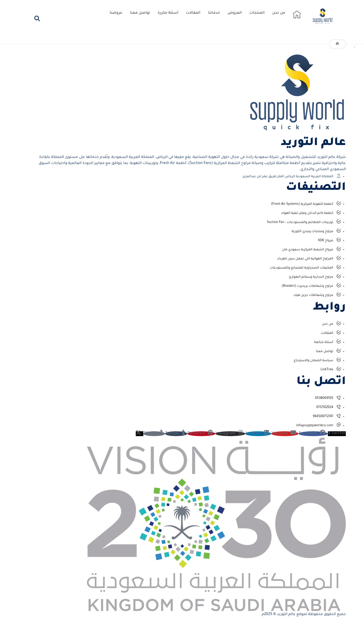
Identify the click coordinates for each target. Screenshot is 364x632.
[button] (37, 18)
